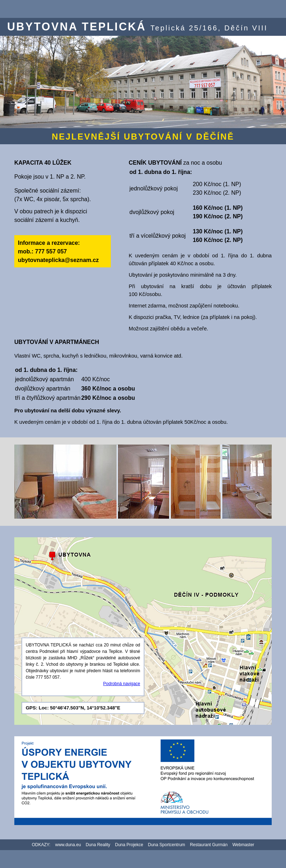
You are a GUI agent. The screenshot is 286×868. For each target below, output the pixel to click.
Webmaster (243, 845)
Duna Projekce (129, 845)
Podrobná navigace (122, 684)
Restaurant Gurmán (209, 845)
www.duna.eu (68, 845)
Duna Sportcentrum (167, 845)
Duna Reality (98, 845)
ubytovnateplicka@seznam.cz (58, 260)
